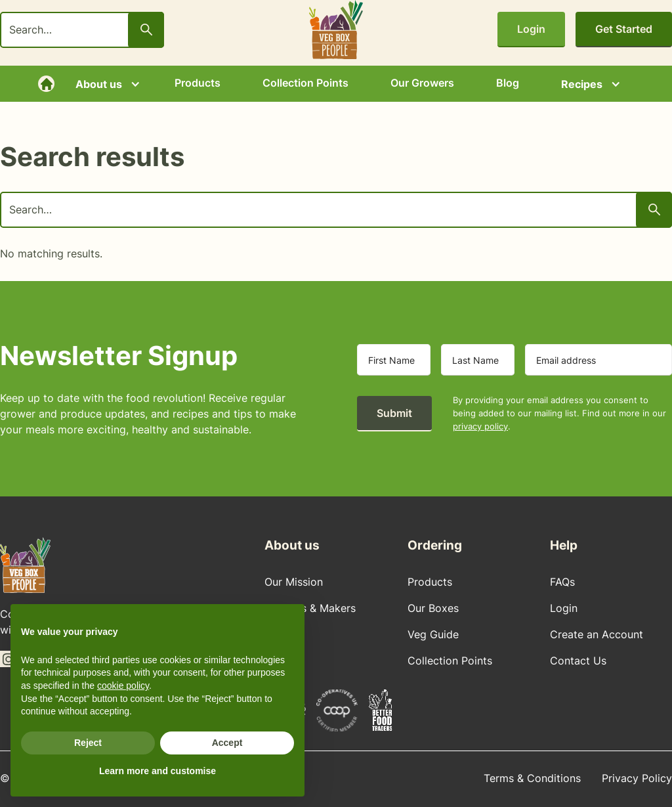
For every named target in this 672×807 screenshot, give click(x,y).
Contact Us (578, 661)
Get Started (624, 29)
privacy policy (480, 426)
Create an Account (597, 634)
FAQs (562, 582)
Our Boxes (433, 608)
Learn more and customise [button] (157, 771)
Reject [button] (88, 743)
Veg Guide (433, 634)
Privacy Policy (637, 778)
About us (99, 84)
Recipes (582, 84)
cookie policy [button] (123, 686)
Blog (508, 83)
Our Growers (422, 83)
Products (198, 83)
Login (531, 29)
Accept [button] (227, 743)
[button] (104, 84)
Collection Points (305, 83)
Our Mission (294, 582)
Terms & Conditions (532, 778)
